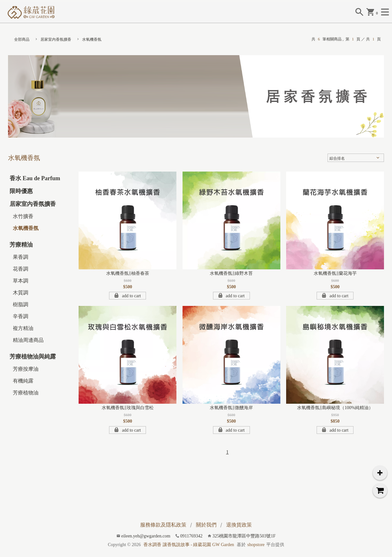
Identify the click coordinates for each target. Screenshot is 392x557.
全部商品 (22, 39)
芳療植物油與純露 (33, 357)
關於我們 (206, 525)
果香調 (21, 257)
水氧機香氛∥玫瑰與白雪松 (128, 408)
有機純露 (23, 381)
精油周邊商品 (28, 340)
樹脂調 (21, 304)
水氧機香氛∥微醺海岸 (231, 408)
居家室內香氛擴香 (56, 39)
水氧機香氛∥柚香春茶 (128, 273)
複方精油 (23, 328)
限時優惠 (21, 191)
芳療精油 (21, 245)
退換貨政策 (239, 525)
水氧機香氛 (92, 39)
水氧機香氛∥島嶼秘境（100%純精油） (335, 408)
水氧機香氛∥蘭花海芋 (335, 273)
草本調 (21, 281)
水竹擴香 (23, 216)
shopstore (256, 545)
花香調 (21, 269)
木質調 (21, 293)
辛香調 (21, 316)
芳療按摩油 (26, 369)
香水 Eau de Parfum (35, 178)
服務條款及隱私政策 (163, 525)
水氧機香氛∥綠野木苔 (231, 273)
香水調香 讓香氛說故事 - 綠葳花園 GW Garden (189, 545)
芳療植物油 (26, 393)
